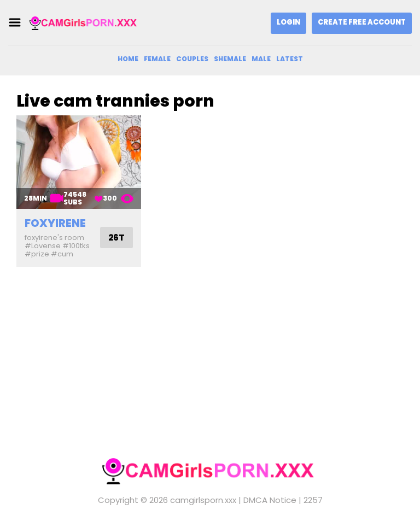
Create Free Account (362, 22)
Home (128, 59)
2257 (313, 500)
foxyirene (55, 223)
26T (116, 238)
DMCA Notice (270, 500)
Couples (192, 59)
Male (261, 59)
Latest (290, 59)
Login (288, 22)
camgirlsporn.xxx (203, 500)
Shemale (230, 59)
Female (157, 59)
